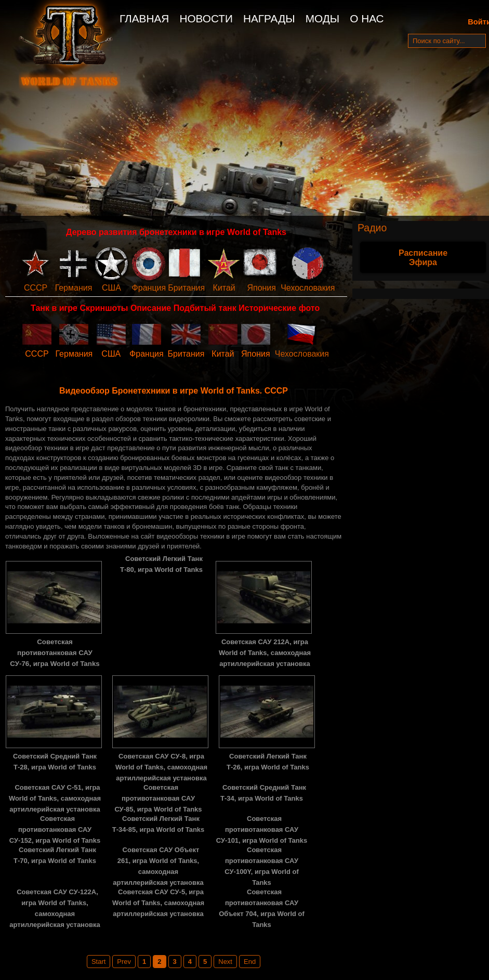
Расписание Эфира (423, 258)
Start (98, 962)
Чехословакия (308, 288)
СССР (36, 288)
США (111, 288)
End (250, 962)
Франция (149, 288)
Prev (124, 962)
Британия (186, 288)
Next (225, 962)
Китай (224, 288)
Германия (74, 288)
